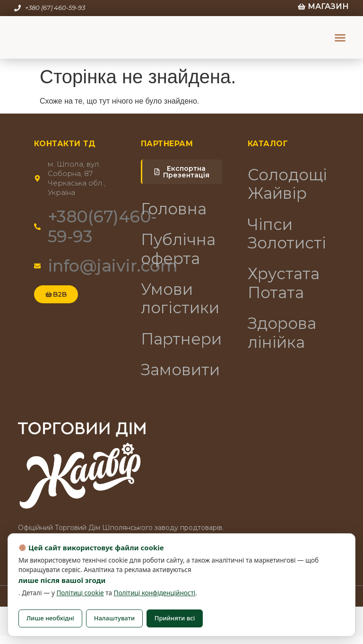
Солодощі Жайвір (289, 185)
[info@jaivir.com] (37, 266)
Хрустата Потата (286, 289)
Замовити (182, 378)
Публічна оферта (181, 251)
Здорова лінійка (285, 341)
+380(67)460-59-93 (102, 226)
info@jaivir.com (113, 266)
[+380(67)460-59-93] (37, 227)
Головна (176, 209)
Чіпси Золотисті (289, 237)
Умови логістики (182, 304)
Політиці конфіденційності (155, 593)
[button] (340, 37)
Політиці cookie (80, 593)
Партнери (182, 346)
